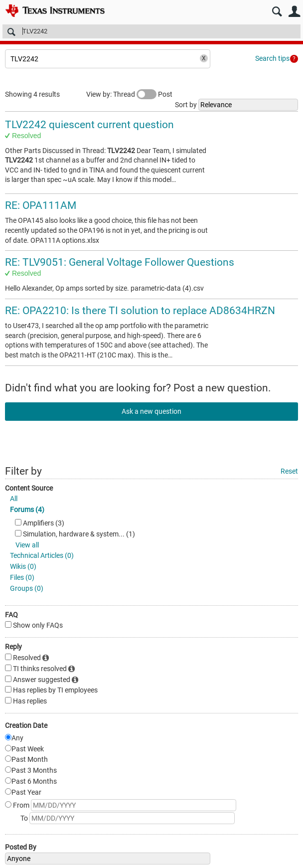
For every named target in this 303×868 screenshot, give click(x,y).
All (14, 499)
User (294, 12)
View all (27, 545)
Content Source (29, 488)
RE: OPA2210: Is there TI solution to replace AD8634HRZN (140, 311)
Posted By (21, 847)
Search (277, 12)
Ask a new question (151, 411)
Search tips (272, 58)
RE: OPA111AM (41, 205)
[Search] (151, 31)
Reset (289, 471)
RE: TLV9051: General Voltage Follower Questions (120, 262)
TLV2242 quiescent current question (89, 125)
